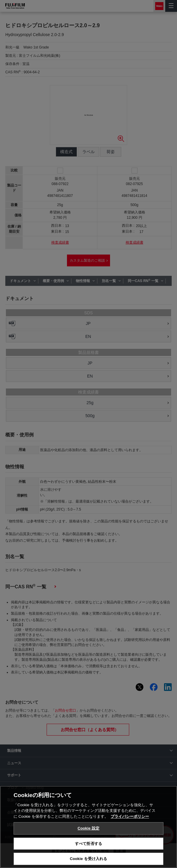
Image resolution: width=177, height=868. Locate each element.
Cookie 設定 (88, 828)
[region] (88, 827)
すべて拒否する (88, 844)
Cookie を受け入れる (89, 859)
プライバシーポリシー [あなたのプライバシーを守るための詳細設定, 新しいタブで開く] (130, 816)
